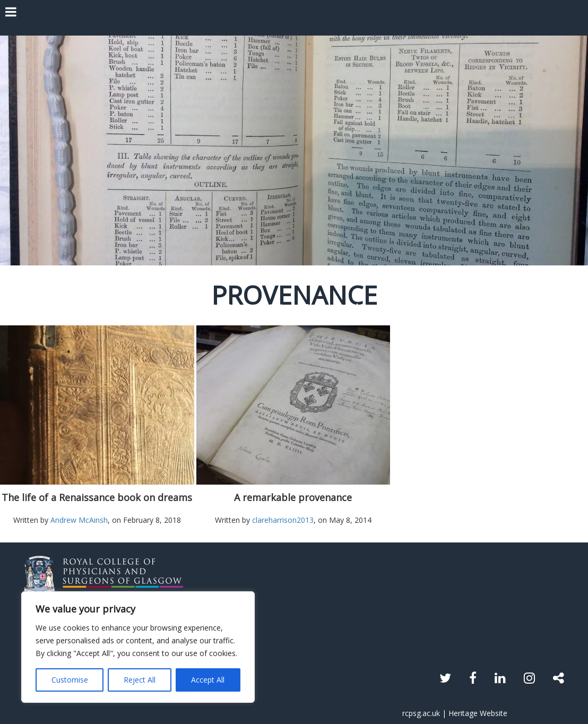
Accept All (208, 680)
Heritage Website (478, 713)
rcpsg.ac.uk (421, 713)
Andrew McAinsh (79, 520)
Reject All (140, 680)
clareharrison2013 (283, 520)
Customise (70, 680)
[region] (138, 647)
